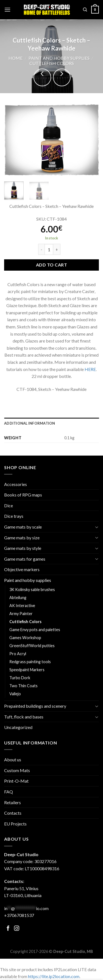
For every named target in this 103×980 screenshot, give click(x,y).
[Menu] (7, 10)
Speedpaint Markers (27, 670)
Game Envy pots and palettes (35, 630)
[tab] (51, 423)
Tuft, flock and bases (24, 717)
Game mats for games (25, 559)
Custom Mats (17, 770)
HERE (90, 369)
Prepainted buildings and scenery (35, 706)
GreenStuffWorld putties (32, 646)
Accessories (16, 484)
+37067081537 (19, 915)
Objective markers (22, 569)
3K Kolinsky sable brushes (32, 590)
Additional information (30, 423)
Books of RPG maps (23, 495)
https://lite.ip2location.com (54, 976)
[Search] (85, 10)
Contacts (13, 813)
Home (16, 58)
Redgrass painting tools (30, 662)
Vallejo (15, 694)
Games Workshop (25, 638)
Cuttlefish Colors (52, 63)
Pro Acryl (18, 654)
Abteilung (18, 598)
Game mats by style (23, 548)
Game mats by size (22, 538)
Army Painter (21, 614)
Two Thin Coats (23, 686)
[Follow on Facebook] (8, 929)
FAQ (9, 792)
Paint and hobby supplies (59, 58)
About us (13, 760)
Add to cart (51, 265)
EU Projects (15, 824)
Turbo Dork (20, 678)
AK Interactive (22, 606)
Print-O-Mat (16, 781)
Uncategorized (18, 727)
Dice (9, 505)
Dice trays (14, 516)
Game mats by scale (23, 527)
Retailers (12, 802)
